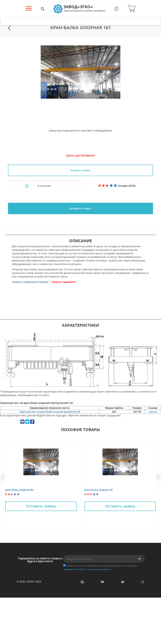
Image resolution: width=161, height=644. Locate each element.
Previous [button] (3, 477)
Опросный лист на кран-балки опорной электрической (50, 412)
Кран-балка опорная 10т (99, 490)
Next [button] (158, 477)
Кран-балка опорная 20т (19, 490)
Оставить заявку (80, 170)
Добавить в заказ (80, 208)
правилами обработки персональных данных (87, 569)
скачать (153, 412)
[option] (80, 72)
